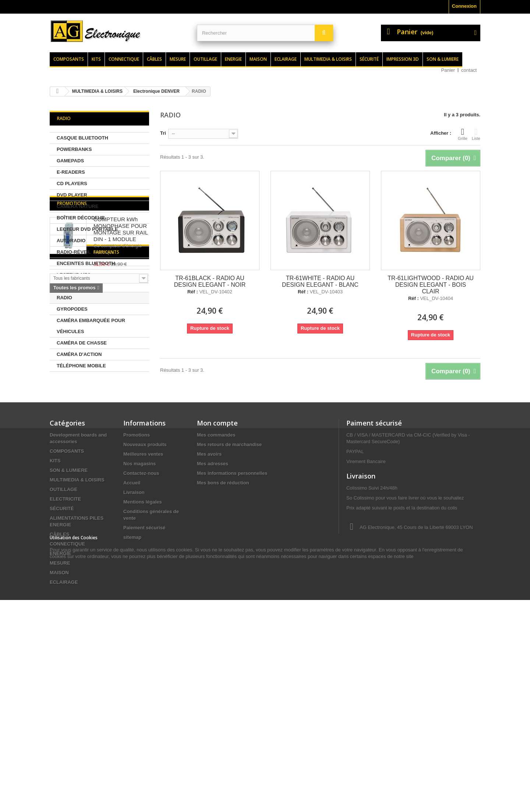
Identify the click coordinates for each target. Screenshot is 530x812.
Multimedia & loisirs (328, 59)
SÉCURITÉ (62, 662)
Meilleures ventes (143, 608)
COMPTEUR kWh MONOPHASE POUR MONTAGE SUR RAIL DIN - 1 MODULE (121, 416)
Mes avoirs (209, 608)
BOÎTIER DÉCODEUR (81, 218)
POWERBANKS (74, 149)
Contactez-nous (141, 627)
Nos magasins (139, 617)
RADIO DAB (70, 286)
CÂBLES (59, 688)
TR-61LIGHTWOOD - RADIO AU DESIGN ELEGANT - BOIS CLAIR (431, 285)
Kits (96, 59)
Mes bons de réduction (223, 637)
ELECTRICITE (65, 653)
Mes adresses (213, 617)
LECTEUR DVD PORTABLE (87, 229)
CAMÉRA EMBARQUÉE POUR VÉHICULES (91, 326)
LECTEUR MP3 (74, 275)
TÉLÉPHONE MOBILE (81, 366)
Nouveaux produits (145, 598)
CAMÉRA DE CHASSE (82, 343)
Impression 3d (403, 59)
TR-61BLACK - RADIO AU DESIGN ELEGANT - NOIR (210, 281)
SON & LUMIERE (69, 624)
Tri (163, 133)
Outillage (205, 59)
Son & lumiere (443, 59)
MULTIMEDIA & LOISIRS (77, 634)
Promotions (72, 390)
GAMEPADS (70, 161)
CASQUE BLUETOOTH (82, 138)
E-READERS (71, 172)
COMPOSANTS (67, 605)
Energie (233, 59)
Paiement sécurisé (144, 682)
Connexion (464, 6)
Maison (258, 59)
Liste (476, 134)
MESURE (60, 717)
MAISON (59, 726)
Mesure (178, 59)
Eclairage (286, 59)
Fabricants (70, 498)
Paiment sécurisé (374, 577)
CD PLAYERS (72, 183)
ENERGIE (61, 707)
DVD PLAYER (72, 195)
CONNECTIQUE (67, 698)
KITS (55, 615)
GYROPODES (72, 309)
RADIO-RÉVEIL (74, 252)
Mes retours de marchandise (229, 598)
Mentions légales (143, 656)
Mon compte (217, 577)
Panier (448, 70)
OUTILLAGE (63, 643)
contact (469, 70)
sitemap (132, 691)
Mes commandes (216, 589)
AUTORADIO (71, 241)
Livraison (134, 646)
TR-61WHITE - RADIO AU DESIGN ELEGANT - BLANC (320, 281)
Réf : (193, 292)
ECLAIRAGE (64, 736)
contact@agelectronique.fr (405, 719)
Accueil (132, 637)
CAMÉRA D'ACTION (79, 354)
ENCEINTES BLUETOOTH (86, 263)
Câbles (154, 59)
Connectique (124, 59)
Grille (463, 134)
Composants (69, 59)
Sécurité (369, 59)
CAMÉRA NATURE (77, 206)
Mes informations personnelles (232, 627)
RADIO (64, 298)
